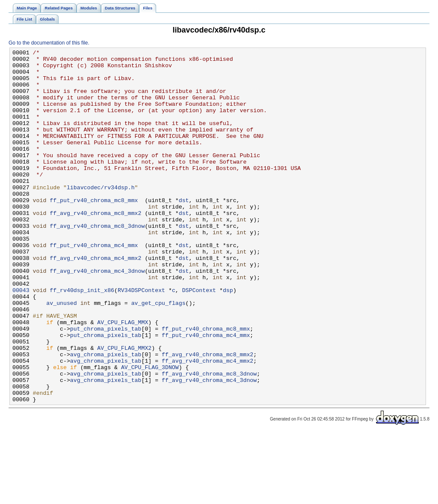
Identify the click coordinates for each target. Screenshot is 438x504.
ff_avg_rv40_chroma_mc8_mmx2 (95, 246)
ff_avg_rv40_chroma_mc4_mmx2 (95, 300)
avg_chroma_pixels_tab (106, 416)
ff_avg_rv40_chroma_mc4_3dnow (97, 316)
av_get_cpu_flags (158, 354)
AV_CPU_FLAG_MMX (123, 377)
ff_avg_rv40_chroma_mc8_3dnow (97, 262)
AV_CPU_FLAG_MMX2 (124, 408)
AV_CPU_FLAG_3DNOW (150, 431)
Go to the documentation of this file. (49, 43)
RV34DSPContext (141, 339)
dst (184, 231)
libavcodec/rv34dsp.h (101, 215)
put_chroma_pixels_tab (106, 385)
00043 (21, 339)
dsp (228, 339)
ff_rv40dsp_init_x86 (82, 339)
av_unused (61, 354)
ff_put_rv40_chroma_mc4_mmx (94, 285)
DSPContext (199, 339)
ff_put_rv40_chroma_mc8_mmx (94, 231)
